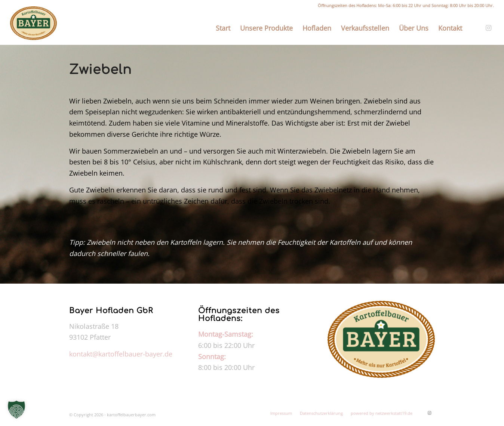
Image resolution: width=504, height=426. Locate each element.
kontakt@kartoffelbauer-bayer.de (121, 354)
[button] (16, 410)
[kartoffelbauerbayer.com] (33, 23)
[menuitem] (223, 28)
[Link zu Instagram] (488, 28)
